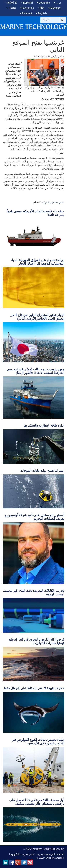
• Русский (26, 13)
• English (41, 13)
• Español (27, 3)
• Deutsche (43, 3)
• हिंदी (41, 8)
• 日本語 (11, 8)
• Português (27, 8)
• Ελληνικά (54, 8)
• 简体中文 (11, 3)
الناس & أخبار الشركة (53, 203)
